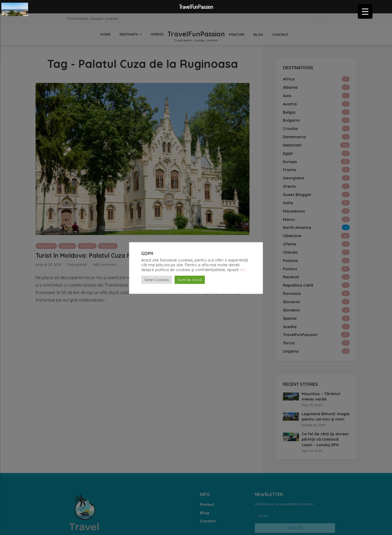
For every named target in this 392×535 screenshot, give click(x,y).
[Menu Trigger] (365, 11)
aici (243, 270)
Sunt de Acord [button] (190, 280)
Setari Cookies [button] (157, 280)
